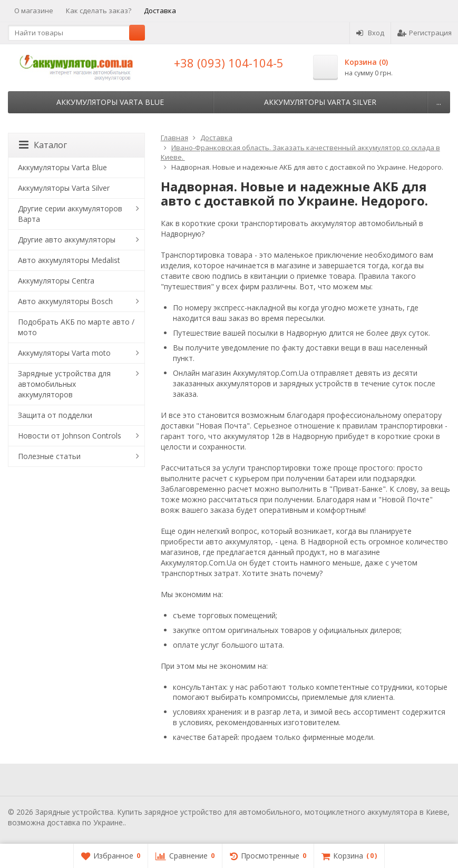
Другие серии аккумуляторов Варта (70, 214)
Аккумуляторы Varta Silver (320, 102)
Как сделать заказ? (99, 11)
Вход (370, 33)
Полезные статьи (49, 456)
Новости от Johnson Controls (70, 436)
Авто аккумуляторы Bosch (65, 301)
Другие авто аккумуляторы (67, 240)
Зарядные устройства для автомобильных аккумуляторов (64, 384)
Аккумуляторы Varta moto (64, 353)
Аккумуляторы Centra (56, 281)
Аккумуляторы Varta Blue (110, 102)
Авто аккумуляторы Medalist (69, 260)
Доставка (160, 11)
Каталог (43, 145)
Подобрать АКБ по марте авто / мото (76, 327)
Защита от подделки (55, 415)
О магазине (34, 11)
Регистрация (425, 33)
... (439, 102)
